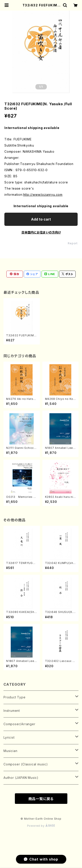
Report (73, 243)
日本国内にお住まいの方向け (41, 232)
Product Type (15, 697)
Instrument (12, 711)
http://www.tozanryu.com (43, 195)
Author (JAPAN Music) (21, 778)
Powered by (41, 826)
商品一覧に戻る (41, 799)
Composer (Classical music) (26, 764)
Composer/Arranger (19, 724)
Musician (10, 751)
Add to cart (41, 219)
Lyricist (9, 737)
